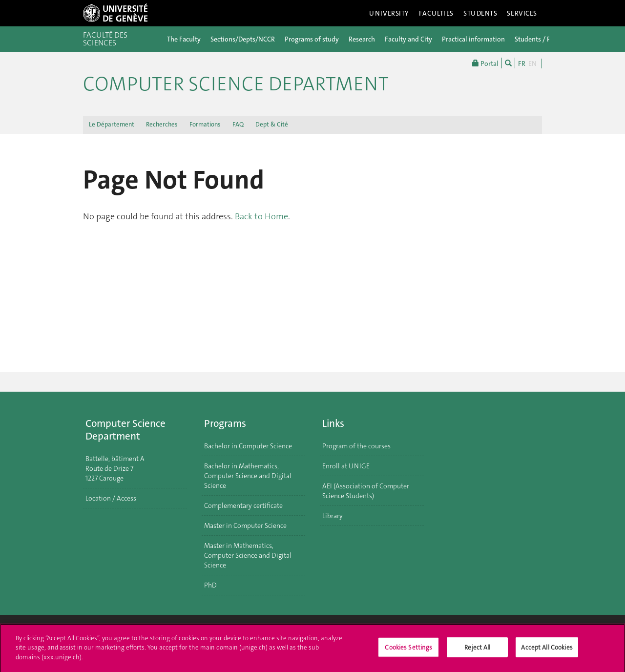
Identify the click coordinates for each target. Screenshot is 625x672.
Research (362, 39)
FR (522, 63)
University (389, 13)
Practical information (473, 39)
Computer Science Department (236, 84)
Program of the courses (356, 446)
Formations (205, 124)
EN (532, 63)
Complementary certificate (243, 505)
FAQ (238, 124)
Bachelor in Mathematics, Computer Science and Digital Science (248, 476)
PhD (210, 585)
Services (522, 13)
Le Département (112, 124)
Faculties (436, 13)
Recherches (162, 124)
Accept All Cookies (547, 651)
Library (333, 516)
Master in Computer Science (245, 525)
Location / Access (111, 498)
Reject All (477, 651)
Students (480, 13)
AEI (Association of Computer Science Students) (366, 491)
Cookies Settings (408, 651)
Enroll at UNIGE (346, 466)
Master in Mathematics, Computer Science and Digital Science (248, 555)
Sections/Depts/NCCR (243, 39)
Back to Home (261, 216)
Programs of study (312, 39)
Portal (485, 63)
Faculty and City (408, 39)
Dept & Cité (272, 124)
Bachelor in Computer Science (248, 446)
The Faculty (184, 39)
